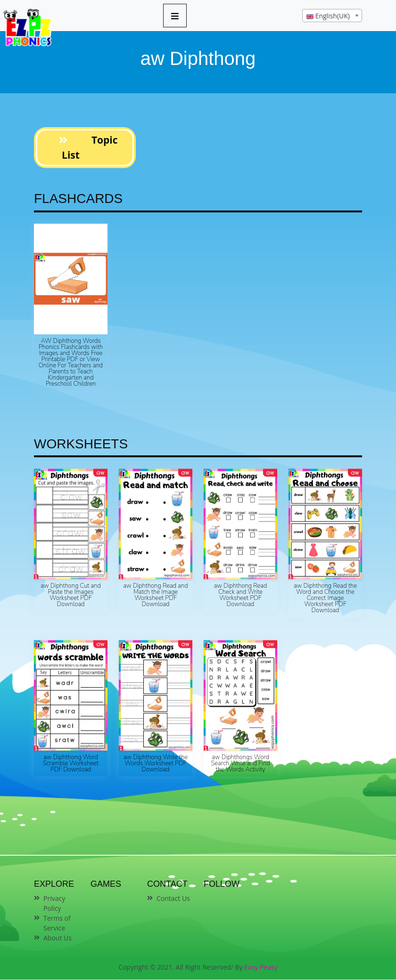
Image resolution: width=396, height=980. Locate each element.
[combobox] (332, 16)
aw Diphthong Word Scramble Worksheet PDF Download (71, 763)
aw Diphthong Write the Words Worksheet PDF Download (156, 763)
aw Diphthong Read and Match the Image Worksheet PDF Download (155, 595)
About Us (58, 938)
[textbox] (332, 16)
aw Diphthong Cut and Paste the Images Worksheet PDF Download (71, 595)
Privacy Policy (54, 903)
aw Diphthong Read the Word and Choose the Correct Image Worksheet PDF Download (325, 598)
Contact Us (173, 898)
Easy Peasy (261, 967)
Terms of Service (57, 923)
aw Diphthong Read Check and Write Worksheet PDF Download (241, 595)
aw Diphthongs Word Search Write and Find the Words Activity (240, 763)
